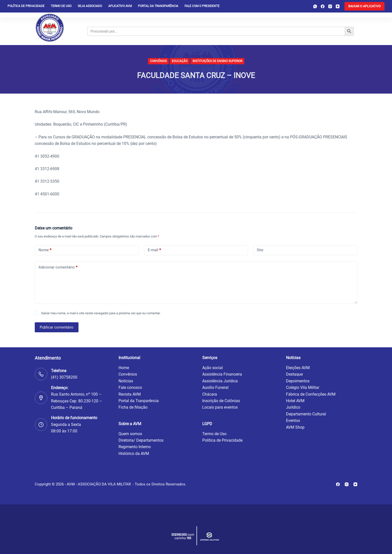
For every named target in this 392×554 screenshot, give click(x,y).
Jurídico (293, 407)
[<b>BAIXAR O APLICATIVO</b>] (364, 6)
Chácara (210, 394)
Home (124, 368)
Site (260, 250)
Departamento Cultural (306, 414)
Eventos (293, 421)
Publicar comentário (57, 327)
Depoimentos (298, 381)
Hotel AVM (295, 401)
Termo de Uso (61, 6)
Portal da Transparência (158, 6)
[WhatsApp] (315, 6)
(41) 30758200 (64, 377)
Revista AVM (130, 394)
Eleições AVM (298, 368)
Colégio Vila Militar (303, 387)
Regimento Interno (135, 447)
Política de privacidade (26, 6)
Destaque (294, 374)
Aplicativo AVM (120, 6)
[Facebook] (323, 6)
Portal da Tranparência (139, 401)
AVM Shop (295, 427)
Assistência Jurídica (220, 381)
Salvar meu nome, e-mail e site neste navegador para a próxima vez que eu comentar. (101, 313)
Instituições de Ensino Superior (217, 61)
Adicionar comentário (58, 267)
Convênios (158, 61)
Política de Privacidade (222, 440)
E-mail (154, 250)
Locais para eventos (220, 407)
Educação (180, 61)
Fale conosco (130, 387)
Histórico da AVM (134, 454)
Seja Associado (90, 6)
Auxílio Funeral (215, 387)
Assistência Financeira (222, 374)
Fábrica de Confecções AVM (311, 394)
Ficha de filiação (133, 407)
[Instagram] (330, 6)
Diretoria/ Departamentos (141, 440)
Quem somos (130, 434)
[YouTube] (338, 6)
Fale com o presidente (202, 6)
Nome (45, 250)
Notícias (126, 381)
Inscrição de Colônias (221, 401)
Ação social (212, 368)
